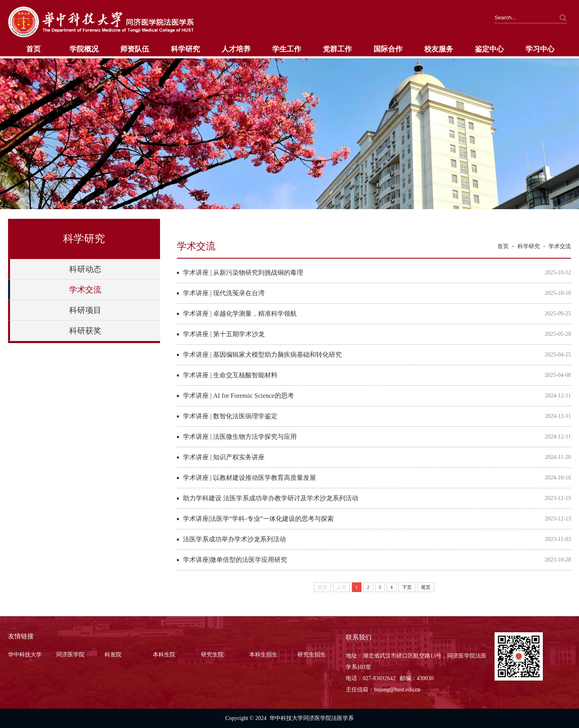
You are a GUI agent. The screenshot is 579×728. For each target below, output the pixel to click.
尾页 (426, 587)
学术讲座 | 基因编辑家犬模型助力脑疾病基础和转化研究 (262, 355)
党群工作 (337, 49)
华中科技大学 (25, 655)
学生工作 (287, 49)
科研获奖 (85, 331)
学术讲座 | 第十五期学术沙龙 (224, 334)
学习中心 (540, 49)
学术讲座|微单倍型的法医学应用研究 (235, 560)
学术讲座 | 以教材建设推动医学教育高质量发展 (249, 478)
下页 (407, 587)
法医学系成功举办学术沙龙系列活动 (234, 539)
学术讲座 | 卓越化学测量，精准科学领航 (240, 314)
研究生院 (212, 655)
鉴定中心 (489, 49)
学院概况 (84, 49)
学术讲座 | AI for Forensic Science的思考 (238, 396)
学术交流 (85, 290)
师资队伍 (135, 49)
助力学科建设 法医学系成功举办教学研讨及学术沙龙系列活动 (271, 498)
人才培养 (236, 49)
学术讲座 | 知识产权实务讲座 (224, 457)
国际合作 (388, 49)
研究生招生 (312, 655)
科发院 (113, 655)
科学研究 (185, 49)
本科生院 (164, 655)
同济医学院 (70, 655)
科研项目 (85, 310)
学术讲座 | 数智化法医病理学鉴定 (230, 416)
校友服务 (439, 49)
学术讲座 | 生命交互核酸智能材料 (230, 375)
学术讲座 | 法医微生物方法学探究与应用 (240, 437)
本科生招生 (263, 655)
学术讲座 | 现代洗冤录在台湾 (224, 293)
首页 (33, 49)
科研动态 (85, 269)
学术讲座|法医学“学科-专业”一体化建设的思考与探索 (258, 519)
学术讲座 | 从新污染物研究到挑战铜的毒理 (243, 272)
